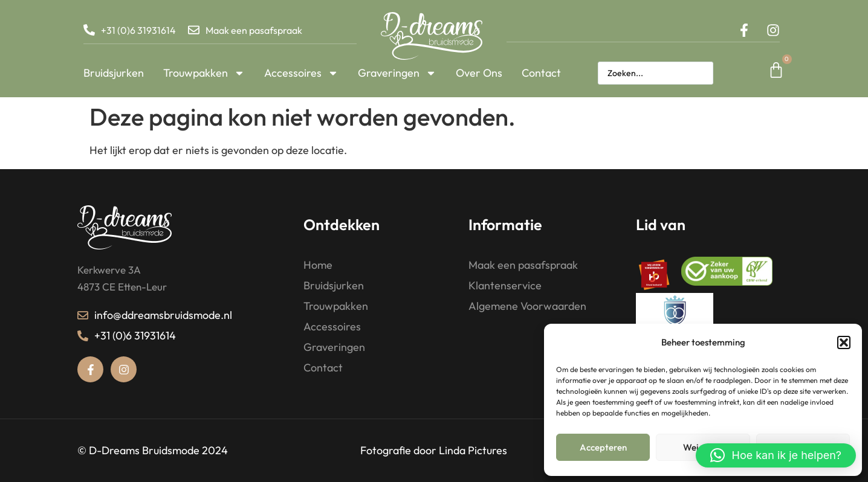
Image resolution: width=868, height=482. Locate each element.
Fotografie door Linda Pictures (434, 450)
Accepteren (603, 447)
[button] (844, 342)
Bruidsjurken (114, 73)
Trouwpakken (204, 73)
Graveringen (397, 73)
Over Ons (479, 73)
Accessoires (301, 73)
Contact (541, 73)
